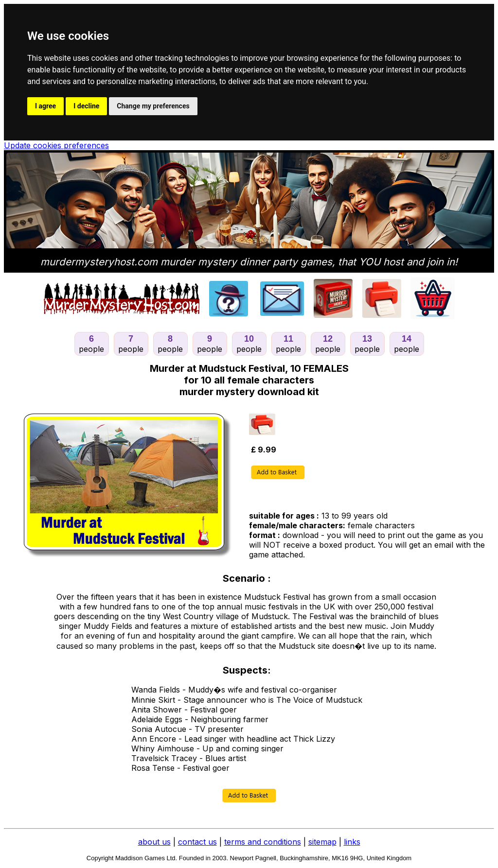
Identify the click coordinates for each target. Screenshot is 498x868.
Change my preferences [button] (153, 106)
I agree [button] (45, 106)
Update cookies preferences (56, 145)
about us (154, 842)
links (352, 842)
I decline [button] (86, 106)
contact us (197, 842)
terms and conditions (263, 842)
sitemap (322, 842)
